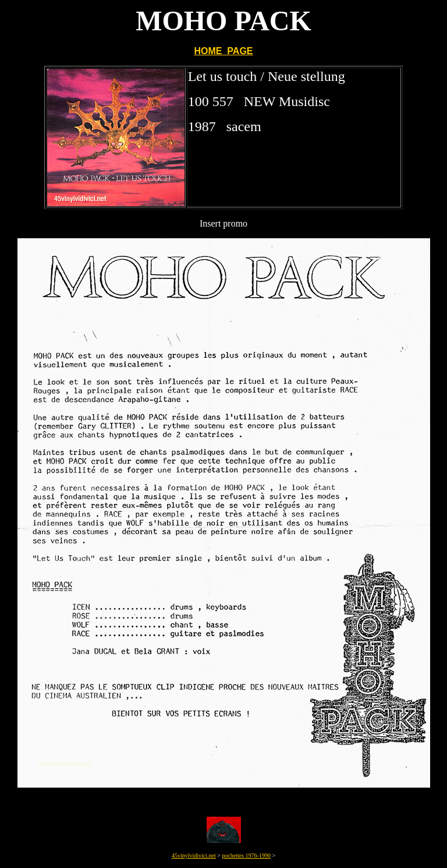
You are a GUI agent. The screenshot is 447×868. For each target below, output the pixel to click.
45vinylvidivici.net (194, 855)
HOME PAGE (223, 51)
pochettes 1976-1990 (246, 855)
